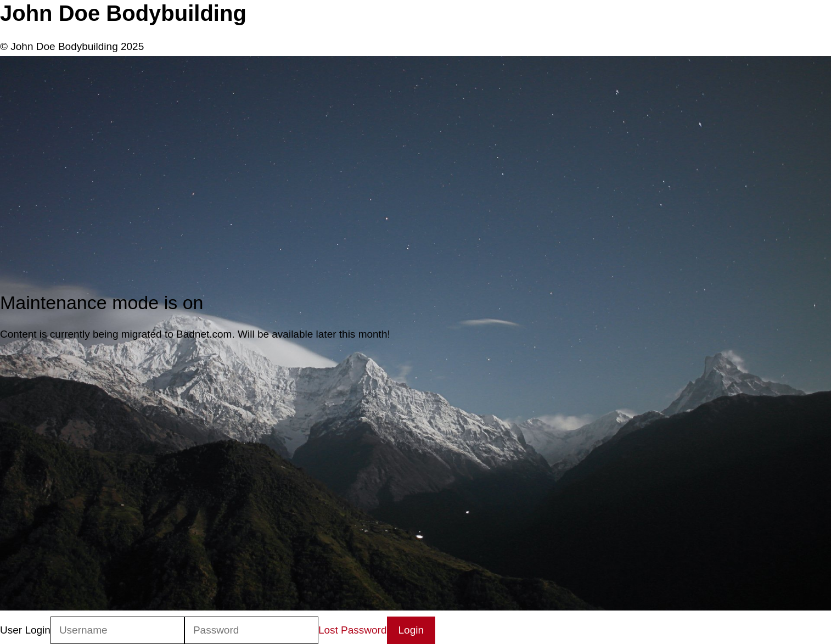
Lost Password (353, 630)
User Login (25, 630)
